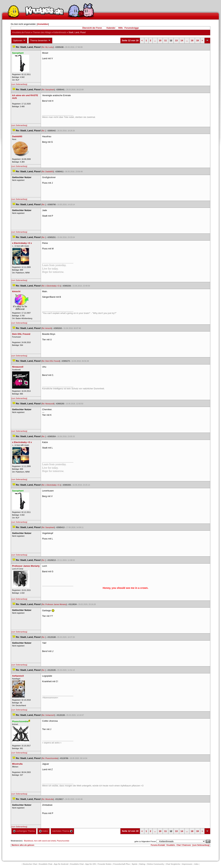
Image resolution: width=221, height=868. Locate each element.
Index (43, 831)
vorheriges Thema (24, 831)
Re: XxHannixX (48, 715)
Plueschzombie (63, 841)
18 (192, 40)
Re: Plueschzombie (50, 758)
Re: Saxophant (48, 90)
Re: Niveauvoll (48, 404)
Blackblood (28, 841)
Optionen (19, 41)
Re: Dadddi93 (48, 172)
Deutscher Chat (30, 864)
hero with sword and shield (45, 841)
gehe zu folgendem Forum (145, 841)
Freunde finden (105, 864)
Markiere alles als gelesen (23, 845)
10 (160, 40)
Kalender (111, 28)
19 (198, 40)
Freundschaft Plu (122, 864)
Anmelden (43, 24)
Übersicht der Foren (92, 28)
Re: (44, 131)
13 (176, 40)
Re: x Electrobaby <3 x (51, 286)
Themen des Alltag (42, 32)
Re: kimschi (47, 328)
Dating (142, 864)
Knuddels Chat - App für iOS (83, 864)
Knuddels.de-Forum (21, 32)
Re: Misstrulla (48, 799)
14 (182, 40)
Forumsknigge (132, 28)
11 (165, 40)
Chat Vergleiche (173, 864)
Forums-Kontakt (158, 845)
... (155, 40)
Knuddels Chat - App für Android (54, 864)
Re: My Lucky (48, 47)
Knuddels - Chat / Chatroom (179, 845)
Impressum (187, 864)
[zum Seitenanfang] (19, 84)
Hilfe (121, 28)
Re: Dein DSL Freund (51, 361)
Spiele (134, 864)
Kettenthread (60, 32)
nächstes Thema (62, 831)
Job (196, 864)
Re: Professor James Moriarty (54, 604)
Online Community (156, 864)
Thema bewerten (40, 41)
